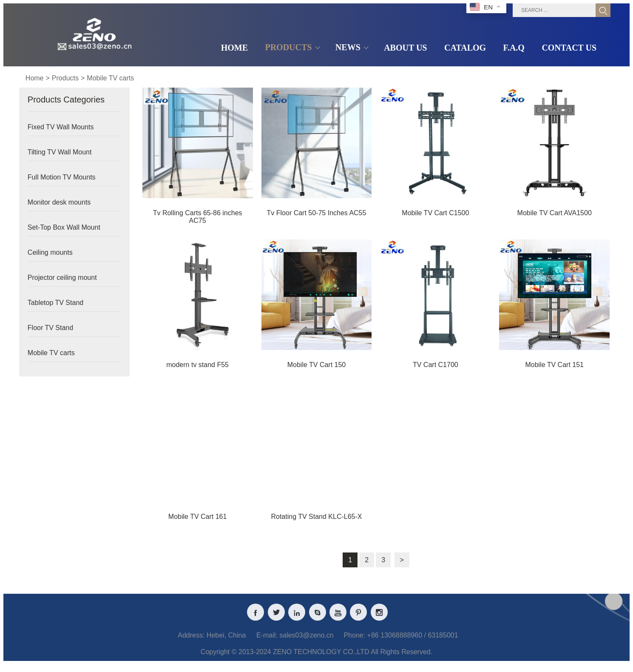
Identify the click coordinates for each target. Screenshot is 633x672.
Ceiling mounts (50, 252)
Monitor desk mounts (59, 202)
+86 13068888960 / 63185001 (413, 641)
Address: (191, 641)
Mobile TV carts (110, 78)
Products (65, 78)
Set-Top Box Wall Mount (64, 227)
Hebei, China (226, 641)
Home (35, 78)
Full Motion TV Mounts (62, 177)
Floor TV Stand (50, 328)
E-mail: (267, 641)
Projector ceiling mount (62, 278)
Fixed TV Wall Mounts (61, 127)
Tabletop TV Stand (55, 303)
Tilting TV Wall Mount (60, 152)
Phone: (354, 641)
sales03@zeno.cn (306, 641)
